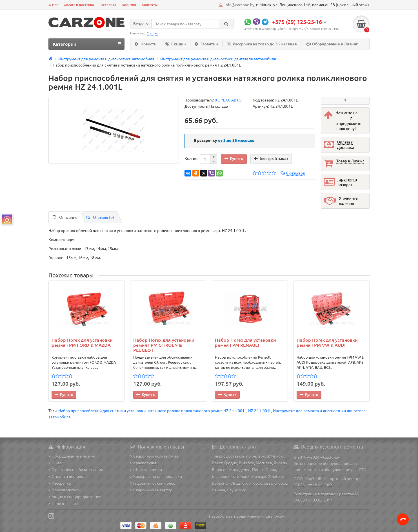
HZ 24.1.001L (260, 410)
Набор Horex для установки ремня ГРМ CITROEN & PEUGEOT (164, 345)
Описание (65, 217)
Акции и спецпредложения (75, 496)
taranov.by (275, 516)
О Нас (53, 5)
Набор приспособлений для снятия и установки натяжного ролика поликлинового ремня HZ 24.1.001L (152, 410)
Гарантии (206, 44)
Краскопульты (145, 463)
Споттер (153, 33)
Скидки (176, 44)
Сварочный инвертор (151, 490)
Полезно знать (63, 503)
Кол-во (191, 158)
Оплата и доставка (79, 5)
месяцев (236, 140)
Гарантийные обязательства (76, 469)
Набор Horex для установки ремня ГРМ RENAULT (245, 343)
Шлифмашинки (146, 469)
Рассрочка (108, 5)
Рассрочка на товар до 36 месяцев (262, 44)
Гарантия (129, 5)
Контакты (150, 5)
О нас (55, 463)
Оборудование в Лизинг (332, 44)
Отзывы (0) (100, 217)
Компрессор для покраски (156, 476)
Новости (146, 44)
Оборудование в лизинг (72, 456)
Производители (65, 490)
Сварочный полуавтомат (154, 456)
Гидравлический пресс (153, 483)
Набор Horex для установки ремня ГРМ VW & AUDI (327, 343)
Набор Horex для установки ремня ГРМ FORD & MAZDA (82, 343)
